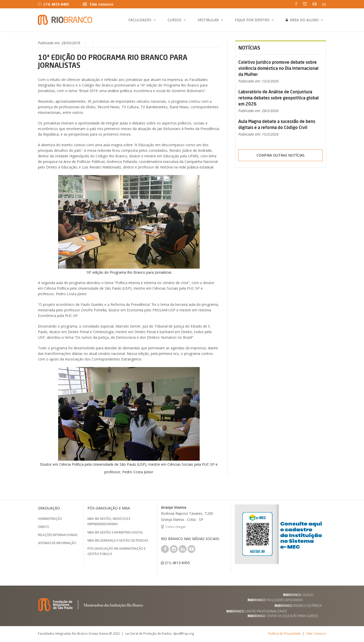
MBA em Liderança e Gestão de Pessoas (118, 540)
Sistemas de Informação (57, 543)
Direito (44, 527)
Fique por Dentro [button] (252, 20)
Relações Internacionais (58, 535)
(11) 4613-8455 (53, 4)
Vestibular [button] (208, 20)
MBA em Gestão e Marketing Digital (115, 532)
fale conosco (101, 4)
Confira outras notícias (281, 155)
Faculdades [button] (140, 20)
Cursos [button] (175, 20)
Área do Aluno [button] (302, 20)
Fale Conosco (316, 633)
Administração (50, 519)
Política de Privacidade (285, 633)
